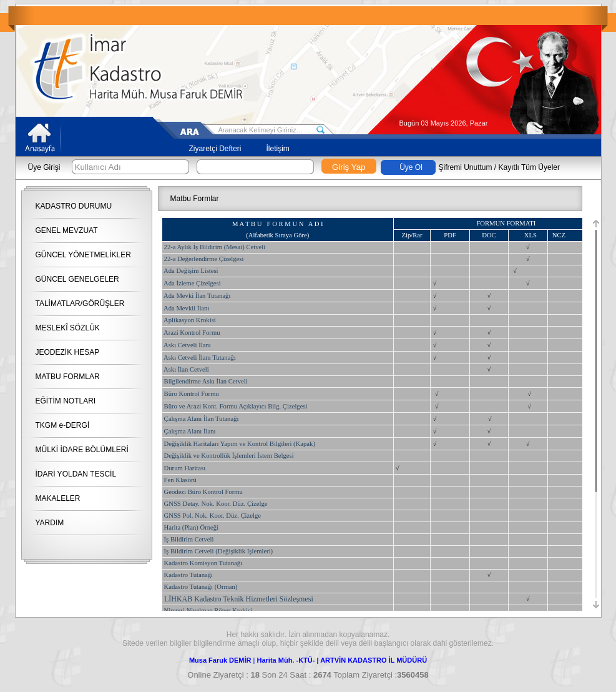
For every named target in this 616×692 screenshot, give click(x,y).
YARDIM (50, 523)
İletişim (278, 149)
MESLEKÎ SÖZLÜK (68, 328)
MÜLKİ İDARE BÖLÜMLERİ (82, 450)
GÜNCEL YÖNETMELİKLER (83, 255)
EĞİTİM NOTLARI (66, 401)
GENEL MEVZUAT (67, 230)
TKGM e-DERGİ (63, 425)
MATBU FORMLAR (68, 377)
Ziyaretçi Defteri (215, 149)
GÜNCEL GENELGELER (77, 279)
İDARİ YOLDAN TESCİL (76, 474)
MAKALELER (58, 498)
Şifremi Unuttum (466, 167)
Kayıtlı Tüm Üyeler (529, 167)
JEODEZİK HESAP (68, 352)
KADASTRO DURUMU (74, 206)
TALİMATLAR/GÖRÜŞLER (80, 304)
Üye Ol (411, 167)
